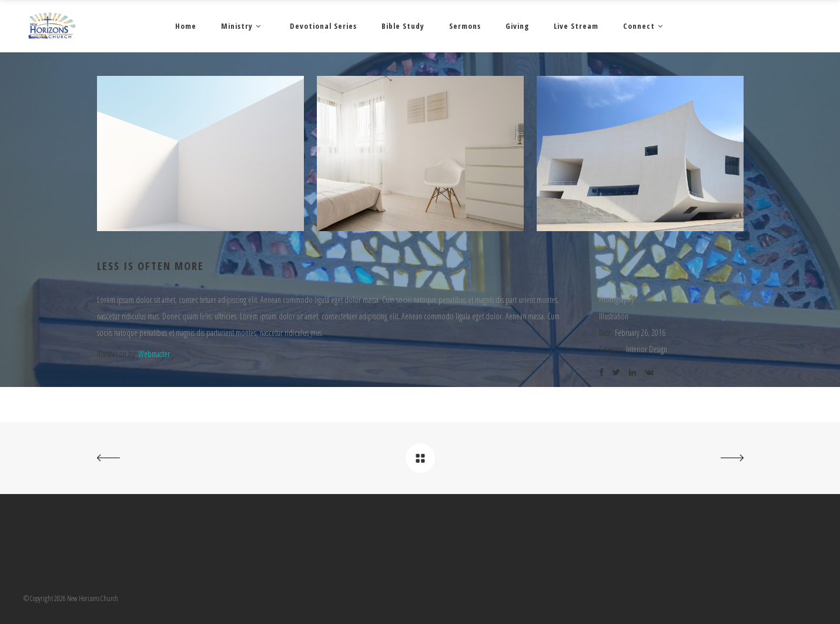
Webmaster (154, 354)
